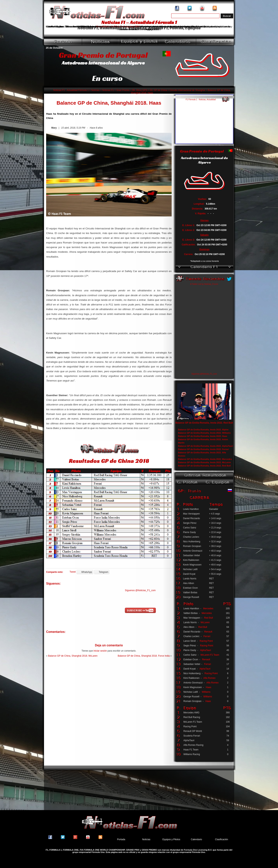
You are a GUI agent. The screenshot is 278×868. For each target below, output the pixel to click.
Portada (121, 839)
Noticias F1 (108, 90)
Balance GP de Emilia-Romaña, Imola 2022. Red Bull (204, 423)
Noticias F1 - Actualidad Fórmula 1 (71, 90)
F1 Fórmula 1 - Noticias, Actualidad (201, 100)
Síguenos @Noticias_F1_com (140, 590)
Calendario (196, 839)
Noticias (95, 90)
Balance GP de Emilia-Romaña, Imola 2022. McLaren (205, 462)
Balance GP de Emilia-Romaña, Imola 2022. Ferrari (204, 449)
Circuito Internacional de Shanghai (187, 90)
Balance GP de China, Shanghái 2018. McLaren (73, 656)
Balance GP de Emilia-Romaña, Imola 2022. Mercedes (205, 459)
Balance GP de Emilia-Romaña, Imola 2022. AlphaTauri (206, 446)
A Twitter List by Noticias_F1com (204, 284)
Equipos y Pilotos (171, 839)
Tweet (73, 572)
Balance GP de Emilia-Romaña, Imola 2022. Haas (203, 436)
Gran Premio (123, 90)
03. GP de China (158, 90)
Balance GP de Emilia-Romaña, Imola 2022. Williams (204, 433)
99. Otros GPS (140, 90)
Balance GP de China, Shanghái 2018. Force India (144, 656)
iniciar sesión (100, 651)
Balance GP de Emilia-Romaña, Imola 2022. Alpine (203, 430)
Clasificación (222, 839)
